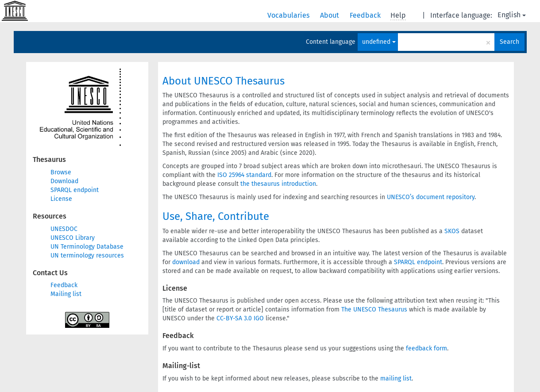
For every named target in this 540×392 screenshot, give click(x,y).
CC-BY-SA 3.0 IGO (240, 318)
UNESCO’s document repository (431, 197)
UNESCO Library (73, 238)
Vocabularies (289, 15)
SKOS (452, 231)
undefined (379, 42)
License (61, 199)
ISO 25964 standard (244, 175)
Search (509, 42)
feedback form (426, 348)
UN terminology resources (87, 256)
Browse (61, 172)
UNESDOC (64, 229)
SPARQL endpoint (75, 190)
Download (64, 181)
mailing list (396, 379)
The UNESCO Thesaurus (374, 309)
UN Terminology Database (87, 247)
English (512, 15)
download (186, 262)
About (330, 15)
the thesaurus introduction (278, 184)
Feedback (366, 15)
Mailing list (66, 294)
